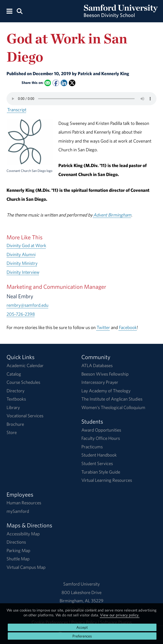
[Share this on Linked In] (64, 83)
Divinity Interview (23, 272)
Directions (16, 542)
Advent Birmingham (112, 215)
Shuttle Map (18, 559)
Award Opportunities (101, 430)
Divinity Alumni (21, 254)
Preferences (82, 636)
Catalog (14, 374)
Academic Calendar (25, 365)
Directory (16, 391)
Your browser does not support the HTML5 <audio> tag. (81, 99)
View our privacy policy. (120, 615)
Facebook (128, 327)
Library (13, 407)
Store (12, 432)
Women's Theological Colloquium (113, 407)
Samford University (81, 584)
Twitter (103, 327)
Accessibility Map (23, 534)
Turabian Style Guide (101, 472)
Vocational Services (25, 416)
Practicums (92, 447)
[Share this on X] (72, 83)
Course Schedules (23, 382)
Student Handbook (99, 455)
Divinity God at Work (26, 245)
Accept (82, 627)
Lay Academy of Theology (106, 391)
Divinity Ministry (22, 263)
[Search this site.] (19, 11)
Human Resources (24, 503)
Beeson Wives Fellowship (105, 374)
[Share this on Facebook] (56, 83)
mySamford (18, 511)
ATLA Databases (97, 365)
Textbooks (16, 399)
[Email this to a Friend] (48, 83)
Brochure (15, 424)
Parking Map (18, 550)
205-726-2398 (21, 314)
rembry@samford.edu (27, 305)
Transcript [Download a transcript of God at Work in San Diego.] (17, 110)
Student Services (97, 463)
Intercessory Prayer (100, 382)
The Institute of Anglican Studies (112, 399)
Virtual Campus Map (26, 567)
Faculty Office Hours (101, 438)
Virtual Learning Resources (107, 480)
